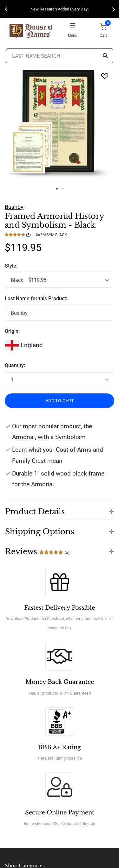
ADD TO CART (60, 401)
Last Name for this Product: (36, 298)
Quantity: (15, 365)
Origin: (12, 331)
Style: (12, 266)
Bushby (14, 207)
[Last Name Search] (60, 56)
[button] (60, 508)
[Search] (105, 56)
